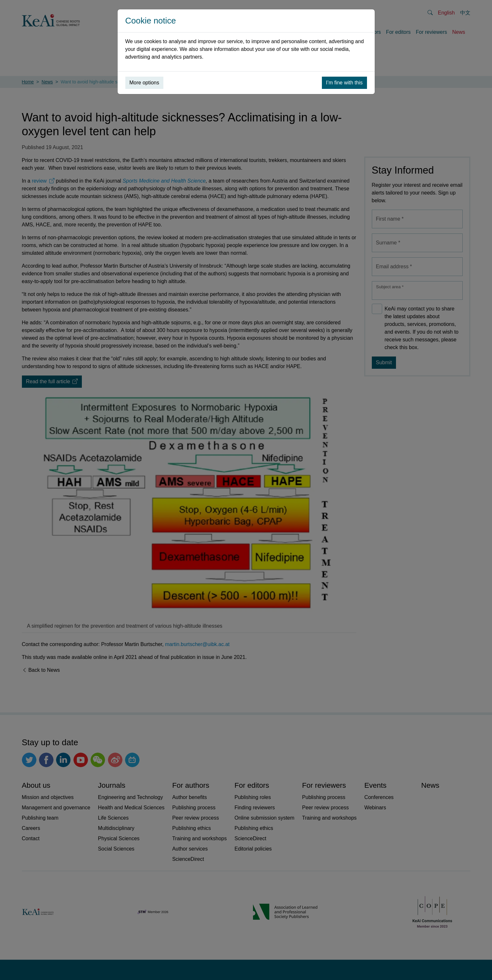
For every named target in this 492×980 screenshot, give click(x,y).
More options (145, 83)
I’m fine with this (344, 83)
